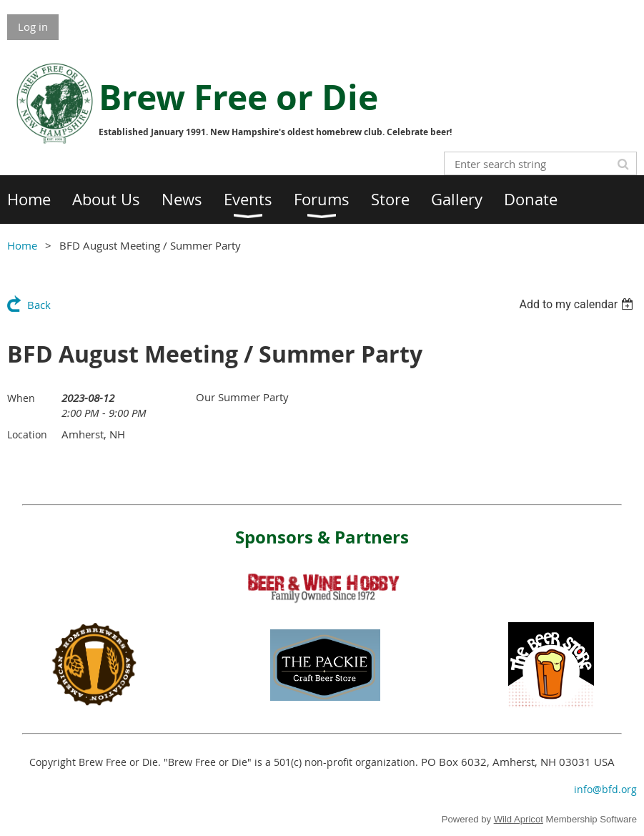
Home (22, 245)
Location (27, 434)
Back (39, 305)
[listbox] (578, 304)
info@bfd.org (605, 789)
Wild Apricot (519, 819)
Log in (33, 26)
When (21, 398)
